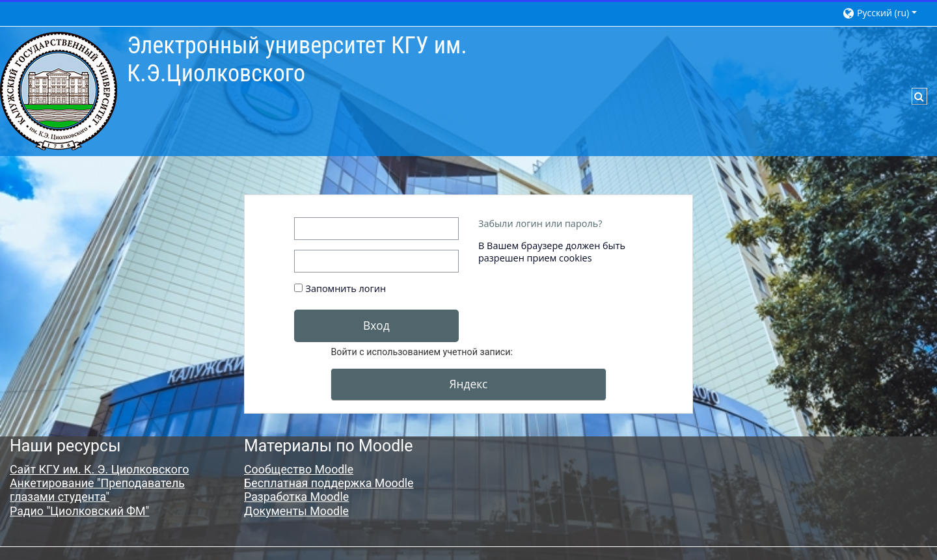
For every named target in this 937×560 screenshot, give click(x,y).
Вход (376, 325)
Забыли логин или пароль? (540, 223)
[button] (883, 13)
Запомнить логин (346, 288)
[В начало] (59, 90)
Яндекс (469, 384)
